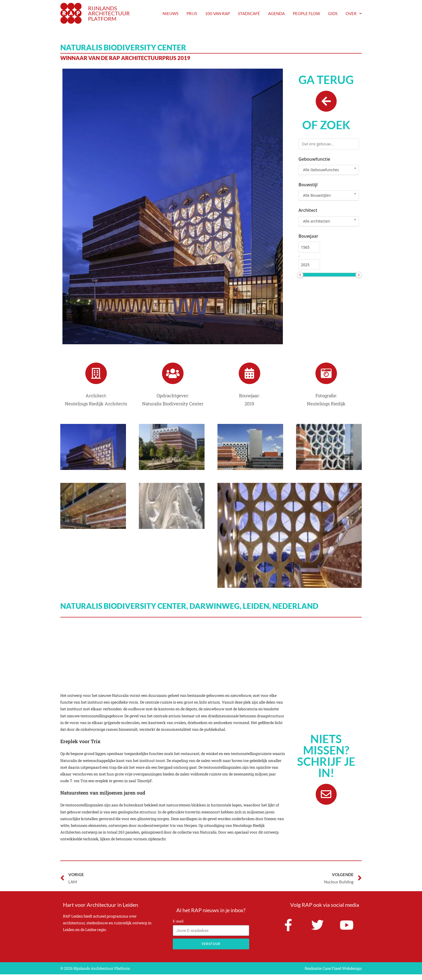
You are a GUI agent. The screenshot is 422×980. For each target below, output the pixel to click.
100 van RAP (217, 13)
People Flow (306, 13)
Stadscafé (249, 13)
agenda (276, 13)
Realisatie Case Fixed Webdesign (333, 974)
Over (354, 13)
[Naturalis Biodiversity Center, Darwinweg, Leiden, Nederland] (211, 660)
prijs (192, 13)
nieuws (170, 13)
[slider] (300, 281)
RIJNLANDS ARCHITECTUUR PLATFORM (109, 13)
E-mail (178, 927)
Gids (333, 13)
